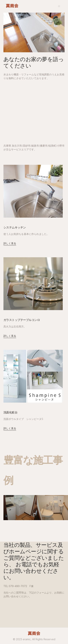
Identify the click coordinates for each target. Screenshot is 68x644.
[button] (59, 6)
